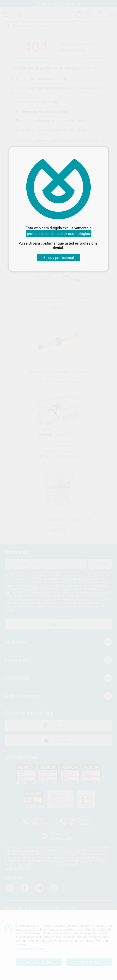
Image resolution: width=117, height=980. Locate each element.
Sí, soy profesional (59, 258)
